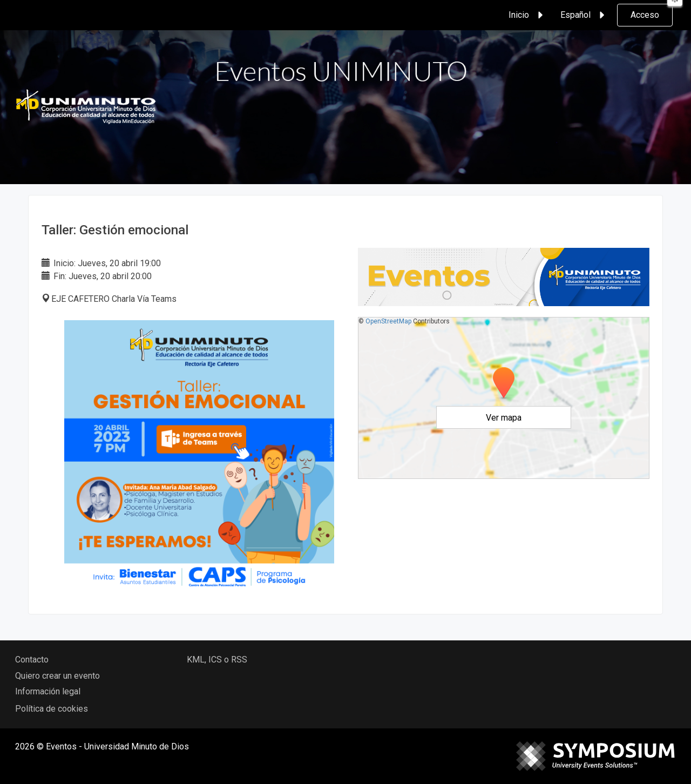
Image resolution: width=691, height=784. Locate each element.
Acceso (645, 15)
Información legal (48, 691)
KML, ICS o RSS (217, 660)
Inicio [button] (527, 15)
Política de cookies (52, 709)
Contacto (32, 660)
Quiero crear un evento (57, 676)
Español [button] (584, 15)
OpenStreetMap (388, 321)
